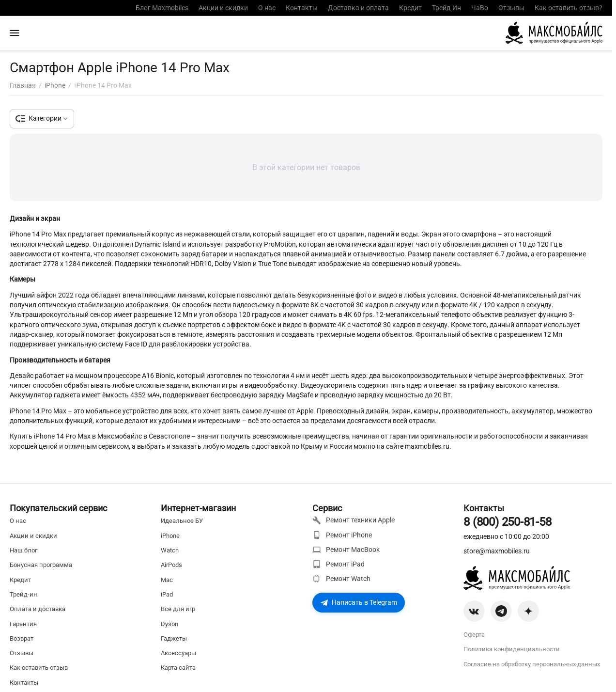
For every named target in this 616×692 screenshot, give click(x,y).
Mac (167, 580)
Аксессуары (178, 653)
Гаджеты (174, 638)
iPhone (170, 536)
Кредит (410, 8)
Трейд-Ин (447, 8)
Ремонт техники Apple (354, 520)
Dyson (169, 624)
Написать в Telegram (359, 602)
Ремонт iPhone (342, 535)
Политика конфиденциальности (512, 649)
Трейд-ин (23, 594)
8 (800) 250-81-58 (507, 522)
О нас (267, 8)
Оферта (474, 635)
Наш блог (23, 550)
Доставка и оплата (358, 8)
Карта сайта (178, 668)
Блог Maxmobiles (162, 8)
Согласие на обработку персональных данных (532, 664)
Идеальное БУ (182, 521)
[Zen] (528, 611)
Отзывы (511, 8)
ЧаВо (480, 8)
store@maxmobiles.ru (497, 551)
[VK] (474, 611)
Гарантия (23, 624)
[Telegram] (501, 611)
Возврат (22, 638)
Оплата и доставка (38, 609)
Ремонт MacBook (346, 550)
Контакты (302, 8)
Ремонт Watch (341, 579)
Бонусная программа (41, 565)
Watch (170, 550)
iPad (167, 594)
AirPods (171, 565)
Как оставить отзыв (39, 668)
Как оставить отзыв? (569, 8)
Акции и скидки (223, 8)
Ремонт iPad (339, 564)
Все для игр (178, 609)
